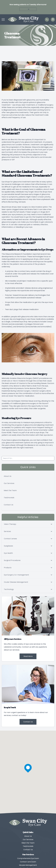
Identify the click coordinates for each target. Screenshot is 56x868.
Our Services (9, 483)
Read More (28, 656)
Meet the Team (10, 490)
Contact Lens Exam (28, 862)
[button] (3, 20)
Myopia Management (28, 865)
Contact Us (9, 505)
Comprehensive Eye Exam (28, 858)
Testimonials (9, 498)
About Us (8, 476)
